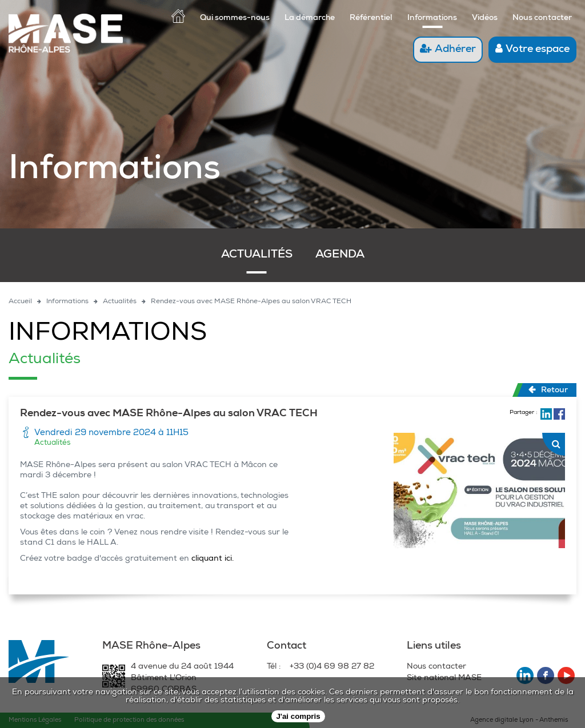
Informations (432, 18)
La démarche (310, 18)
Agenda (340, 255)
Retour (548, 390)
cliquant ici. (214, 559)
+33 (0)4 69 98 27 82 (332, 667)
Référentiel (371, 18)
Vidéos (485, 18)
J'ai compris (298, 716)
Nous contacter (542, 18)
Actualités (257, 255)
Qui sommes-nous (235, 18)
